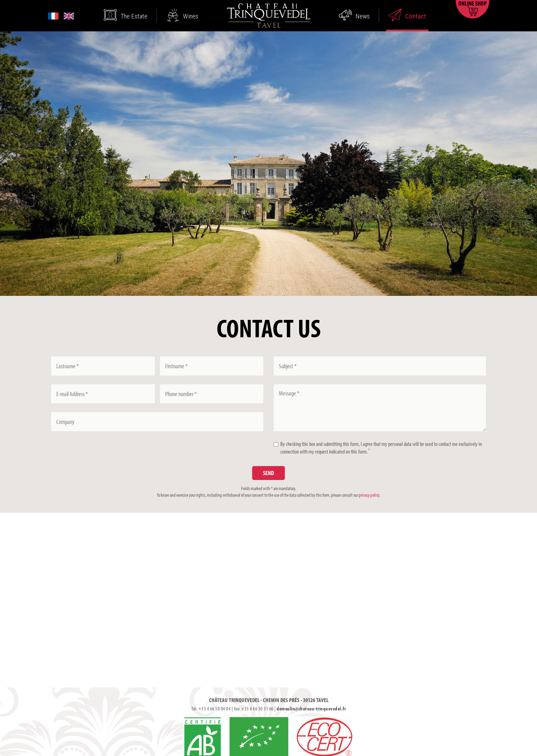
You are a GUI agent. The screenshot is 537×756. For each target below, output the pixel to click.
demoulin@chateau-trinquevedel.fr (311, 708)
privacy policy (369, 495)
